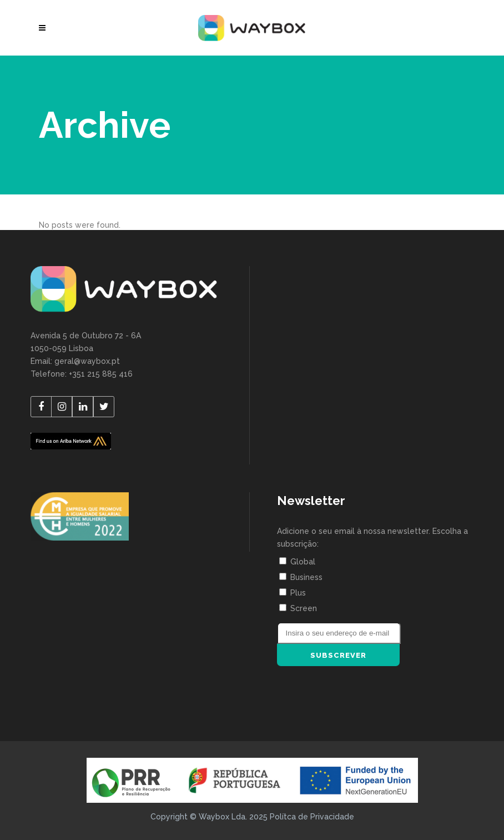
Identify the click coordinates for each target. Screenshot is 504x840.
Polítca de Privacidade (312, 817)
